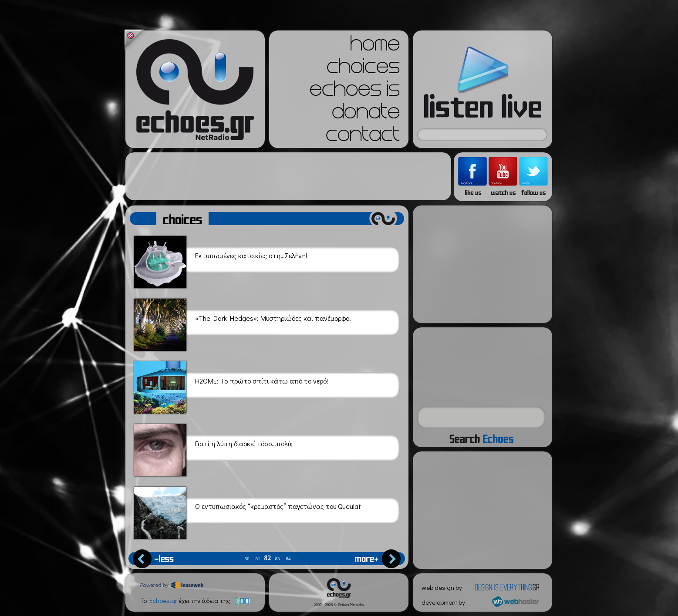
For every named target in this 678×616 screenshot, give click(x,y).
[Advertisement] (288, 176)
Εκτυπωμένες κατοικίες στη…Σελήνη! (221, 261)
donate (366, 114)
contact (363, 137)
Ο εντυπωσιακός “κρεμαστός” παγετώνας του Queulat (248, 511)
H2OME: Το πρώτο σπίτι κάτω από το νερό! (231, 386)
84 (288, 559)
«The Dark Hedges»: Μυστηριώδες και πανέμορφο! (243, 323)
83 (278, 559)
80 (247, 559)
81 (258, 559)
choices (363, 69)
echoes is (355, 91)
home (375, 46)
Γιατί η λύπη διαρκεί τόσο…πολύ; (213, 449)
